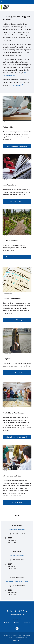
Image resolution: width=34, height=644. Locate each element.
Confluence (28, 623)
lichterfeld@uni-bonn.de (17, 530)
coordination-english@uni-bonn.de (17, 582)
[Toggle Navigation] (30, 7)
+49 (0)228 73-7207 (18, 534)
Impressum (10, 638)
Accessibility (17, 640)
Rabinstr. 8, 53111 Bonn (17, 611)
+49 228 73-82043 (18, 560)
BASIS (7, 623)
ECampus (17, 623)
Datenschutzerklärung (21, 638)
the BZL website (17, 85)
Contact (17, 608)
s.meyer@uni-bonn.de (17, 556)
